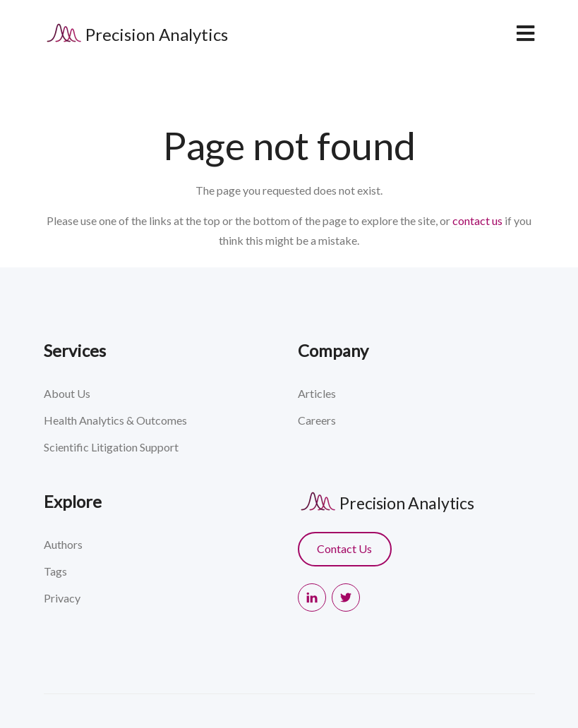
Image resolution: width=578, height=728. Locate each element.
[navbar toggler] (526, 33)
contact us (477, 220)
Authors (63, 544)
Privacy (62, 598)
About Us (67, 393)
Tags (55, 571)
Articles (317, 393)
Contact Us (344, 548)
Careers (317, 420)
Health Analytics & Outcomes (115, 420)
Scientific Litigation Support (111, 447)
